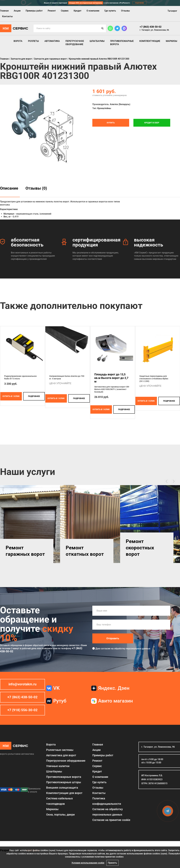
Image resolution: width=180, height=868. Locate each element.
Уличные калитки (58, 766)
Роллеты (33, 41)
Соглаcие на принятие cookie (111, 820)
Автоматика (52, 41)
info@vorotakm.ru (22, 684)
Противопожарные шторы (64, 782)
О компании (93, 11)
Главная (4, 11)
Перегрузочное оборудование (75, 43)
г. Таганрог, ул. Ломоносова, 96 (154, 30)
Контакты (7, 16)
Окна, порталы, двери (60, 815)
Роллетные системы (60, 750)
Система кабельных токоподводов (59, 801)
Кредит (78, 11)
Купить (111, 123)
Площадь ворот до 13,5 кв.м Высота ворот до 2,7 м (111, 378)
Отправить (113, 638)
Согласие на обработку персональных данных (108, 812)
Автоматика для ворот (61, 755)
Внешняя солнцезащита (62, 788)
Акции (17, 11)
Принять (112, 863)
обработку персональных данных (132, 649)
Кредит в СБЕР (152, 123)
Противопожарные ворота (122, 43)
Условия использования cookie (88, 863)
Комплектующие (150, 41)
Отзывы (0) (36, 188)
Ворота (18, 41)
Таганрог (172, 11)
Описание (9, 188)
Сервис (65, 11)
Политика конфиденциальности (107, 801)
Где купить (110, 11)
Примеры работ (34, 11)
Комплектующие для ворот (64, 793)
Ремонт (52, 11)
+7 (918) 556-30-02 (22, 710)
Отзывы (125, 11)
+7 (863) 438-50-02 (151, 27)
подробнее (34, 396)
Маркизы (172, 41)
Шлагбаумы (97, 41)
